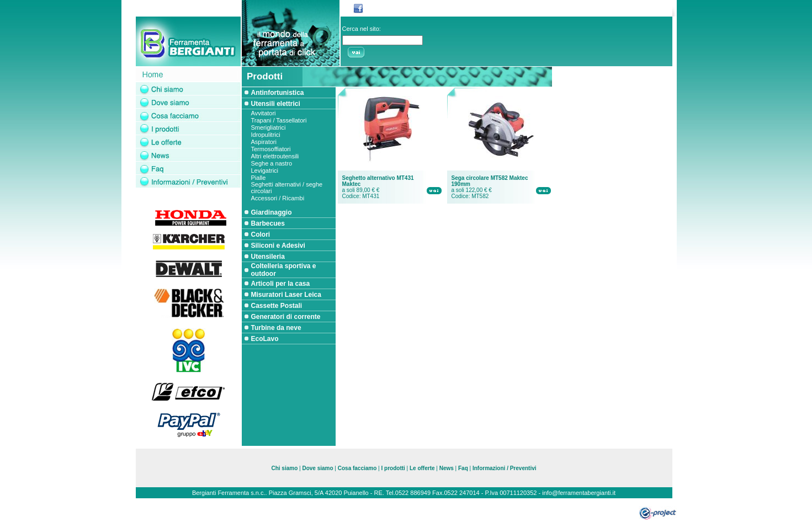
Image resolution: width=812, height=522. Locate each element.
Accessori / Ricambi (278, 198)
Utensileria (268, 257)
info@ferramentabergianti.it (579, 493)
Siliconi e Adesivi (278, 246)
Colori (261, 235)
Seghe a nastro (272, 163)
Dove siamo (317, 468)
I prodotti (393, 468)
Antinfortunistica (278, 93)
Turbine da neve (276, 328)
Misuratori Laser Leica (286, 295)
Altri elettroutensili (275, 156)
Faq (463, 468)
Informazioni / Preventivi (505, 468)
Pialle (259, 178)
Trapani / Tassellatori (279, 120)
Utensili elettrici (276, 104)
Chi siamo (284, 468)
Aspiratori (264, 142)
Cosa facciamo (358, 468)
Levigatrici (265, 171)
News (447, 468)
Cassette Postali (277, 306)
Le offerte (422, 468)
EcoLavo (265, 339)
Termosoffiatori (271, 149)
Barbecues (268, 223)
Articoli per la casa (281, 284)
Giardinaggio (272, 212)
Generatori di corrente (286, 317)
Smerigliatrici (269, 127)
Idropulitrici (266, 135)
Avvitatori (264, 113)
